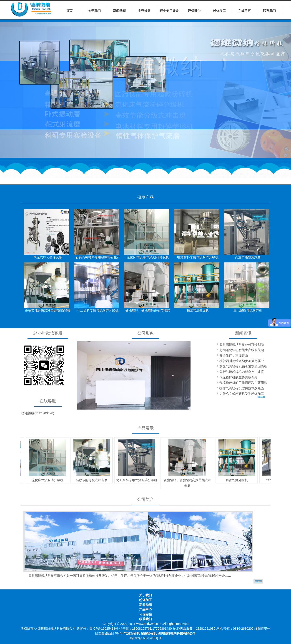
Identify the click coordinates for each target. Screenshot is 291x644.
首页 (69, 11)
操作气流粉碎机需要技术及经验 (242, 388)
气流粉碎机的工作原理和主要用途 (243, 383)
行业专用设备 (169, 11)
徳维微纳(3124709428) (38, 413)
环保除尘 (194, 11)
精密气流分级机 (198, 310)
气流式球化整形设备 (48, 257)
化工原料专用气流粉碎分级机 (98, 310)
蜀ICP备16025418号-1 (145, 638)
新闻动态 (119, 11)
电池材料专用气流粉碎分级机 (198, 257)
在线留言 (244, 11)
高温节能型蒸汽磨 (248, 257)
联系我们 (269, 11)
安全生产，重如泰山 (234, 355)
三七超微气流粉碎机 (248, 310)
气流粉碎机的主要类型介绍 (238, 377)
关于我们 (94, 11)
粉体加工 (219, 11)
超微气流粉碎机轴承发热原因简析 (243, 366)
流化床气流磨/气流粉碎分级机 (148, 257)
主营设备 (144, 11)
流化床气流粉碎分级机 (45, 480)
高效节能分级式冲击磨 (90, 480)
